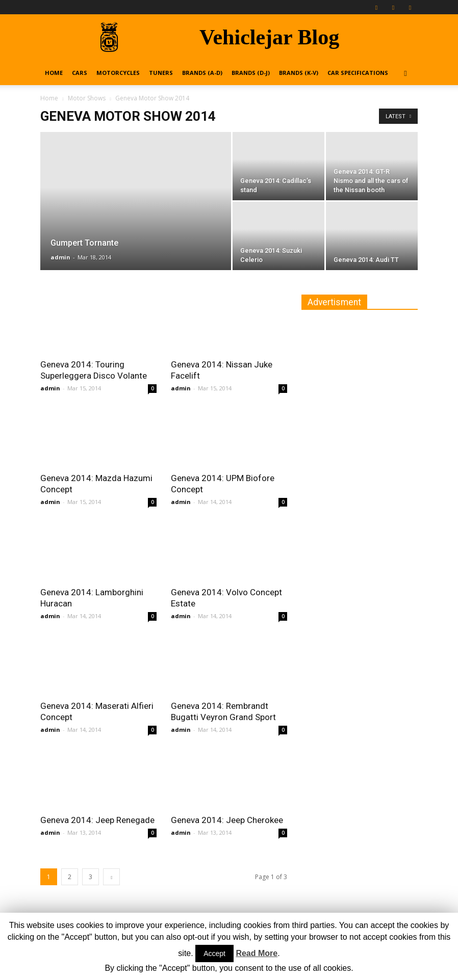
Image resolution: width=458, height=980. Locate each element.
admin (60, 257)
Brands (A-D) (202, 73)
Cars (80, 73)
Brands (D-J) (251, 73)
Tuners (161, 73)
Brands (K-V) (299, 73)
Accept (214, 953)
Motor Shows (87, 98)
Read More (257, 953)
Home (54, 73)
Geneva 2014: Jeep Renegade (97, 820)
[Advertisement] (378, 387)
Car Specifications (358, 73)
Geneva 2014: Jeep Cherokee (227, 820)
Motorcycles (118, 73)
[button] (405, 73)
